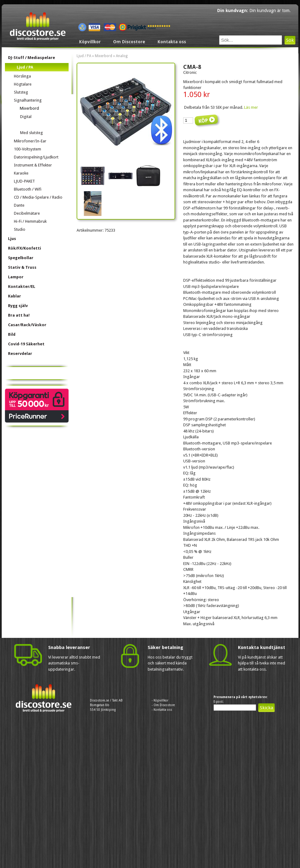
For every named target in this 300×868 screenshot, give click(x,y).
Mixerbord (104, 56)
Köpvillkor (90, 42)
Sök (290, 40)
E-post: (219, 702)
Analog (122, 56)
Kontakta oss (172, 42)
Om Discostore (129, 42)
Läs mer (251, 107)
